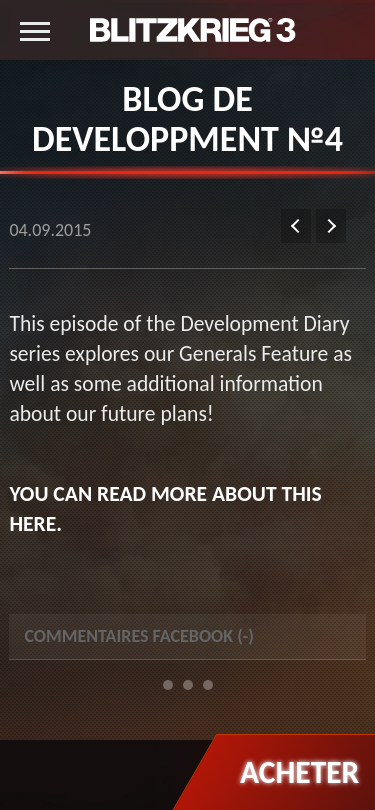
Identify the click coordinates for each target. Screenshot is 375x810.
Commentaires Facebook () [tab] (139, 636)
